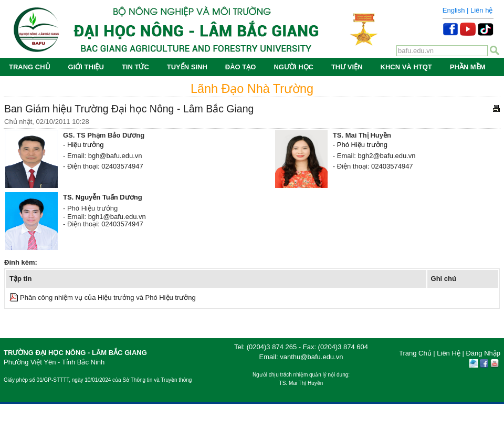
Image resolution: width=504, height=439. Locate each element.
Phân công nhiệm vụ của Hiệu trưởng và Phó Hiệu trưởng (108, 297)
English (454, 10)
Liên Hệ (449, 353)
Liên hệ (481, 10)
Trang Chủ (415, 353)
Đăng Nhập (483, 353)
